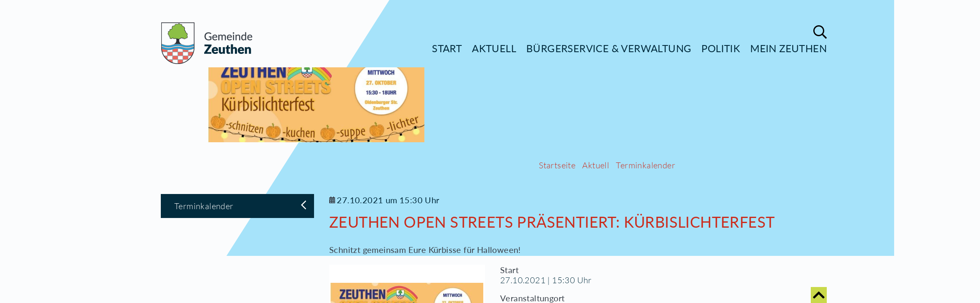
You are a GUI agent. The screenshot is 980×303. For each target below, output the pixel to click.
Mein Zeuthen (788, 48)
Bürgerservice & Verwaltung (609, 48)
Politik (721, 48)
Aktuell (494, 48)
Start (447, 48)
